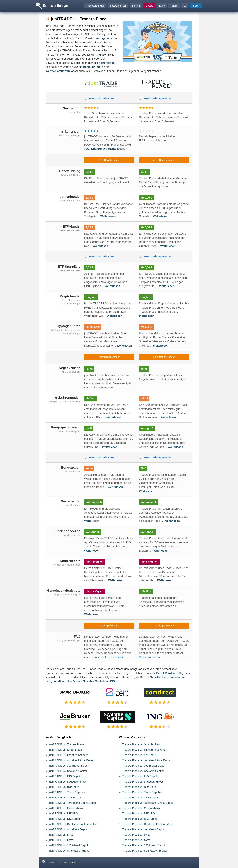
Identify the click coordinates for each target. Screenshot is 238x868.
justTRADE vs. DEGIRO (63, 814)
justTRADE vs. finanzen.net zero (68, 755)
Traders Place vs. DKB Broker (140, 819)
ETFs (162, 6)
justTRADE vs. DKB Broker (65, 819)
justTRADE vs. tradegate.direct (67, 782)
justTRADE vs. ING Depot (64, 776)
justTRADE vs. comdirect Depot (68, 829)
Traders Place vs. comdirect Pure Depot (146, 760)
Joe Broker (74, 681)
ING (112, 681)
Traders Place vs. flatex (136, 840)
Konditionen (107, 63)
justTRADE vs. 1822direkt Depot (68, 845)
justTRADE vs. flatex (61, 840)
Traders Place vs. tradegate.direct (142, 782)
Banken (136, 6)
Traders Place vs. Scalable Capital (143, 771)
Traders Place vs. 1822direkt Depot (143, 845)
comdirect (59, 681)
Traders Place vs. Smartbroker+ (141, 744)
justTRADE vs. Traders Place (66, 744)
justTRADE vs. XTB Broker (65, 798)
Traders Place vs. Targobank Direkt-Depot (147, 803)
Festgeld (118, 6)
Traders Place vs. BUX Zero (139, 787)
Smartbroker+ (159, 677)
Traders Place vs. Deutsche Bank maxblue (148, 824)
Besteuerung (91, 67)
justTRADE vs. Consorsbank (66, 808)
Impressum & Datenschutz (72, 863)
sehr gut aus (104, 38)
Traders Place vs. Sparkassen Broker (145, 851)
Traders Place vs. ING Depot (139, 776)
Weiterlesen (108, 216)
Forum (174, 6)
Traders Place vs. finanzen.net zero (143, 750)
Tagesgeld (95, 6)
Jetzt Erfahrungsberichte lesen (104, 149)
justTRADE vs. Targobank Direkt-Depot (72, 803)
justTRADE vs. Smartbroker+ (66, 750)
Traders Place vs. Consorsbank (141, 808)
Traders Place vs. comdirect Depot (143, 829)
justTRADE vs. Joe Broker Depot (68, 766)
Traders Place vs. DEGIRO (138, 814)
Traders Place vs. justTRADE (140, 755)
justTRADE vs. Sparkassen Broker (69, 851)
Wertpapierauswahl (58, 71)
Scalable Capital (93, 681)
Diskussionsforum (112, 657)
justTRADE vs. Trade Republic (67, 792)
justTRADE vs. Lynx (61, 835)
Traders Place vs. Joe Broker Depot (144, 766)
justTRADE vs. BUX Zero (64, 787)
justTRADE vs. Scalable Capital (68, 771)
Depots (150, 6)
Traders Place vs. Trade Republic (142, 792)
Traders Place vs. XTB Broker (140, 798)
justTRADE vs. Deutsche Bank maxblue (73, 824)
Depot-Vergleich (167, 673)
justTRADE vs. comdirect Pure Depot (71, 760)
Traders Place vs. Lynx (136, 835)
